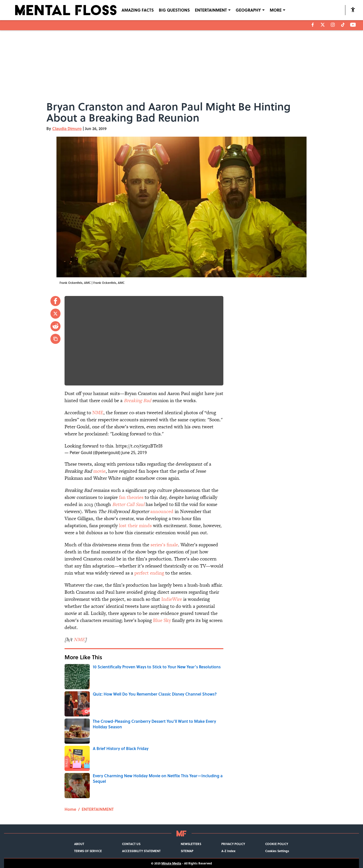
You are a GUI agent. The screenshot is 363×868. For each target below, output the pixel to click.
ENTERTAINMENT (98, 809)
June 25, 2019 (134, 453)
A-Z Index (228, 851)
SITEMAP (187, 851)
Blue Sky (162, 620)
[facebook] (313, 25)
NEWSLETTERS (191, 844)
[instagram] (333, 25)
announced (162, 511)
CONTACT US (131, 844)
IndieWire (172, 599)
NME (98, 413)
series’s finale (164, 545)
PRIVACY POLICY (233, 844)
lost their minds (135, 526)
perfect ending (149, 573)
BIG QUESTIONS (174, 10)
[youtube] (353, 25)
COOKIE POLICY (277, 844)
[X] (323, 25)
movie (99, 471)
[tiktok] (343, 25)
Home (70, 809)
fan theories (131, 497)
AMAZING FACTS (138, 10)
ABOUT (79, 844)
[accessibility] (353, 9)
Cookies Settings (277, 851)
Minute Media (171, 863)
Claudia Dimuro (67, 128)
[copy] (55, 339)
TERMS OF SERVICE (88, 851)
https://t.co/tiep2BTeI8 (139, 446)
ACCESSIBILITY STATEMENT (141, 851)
